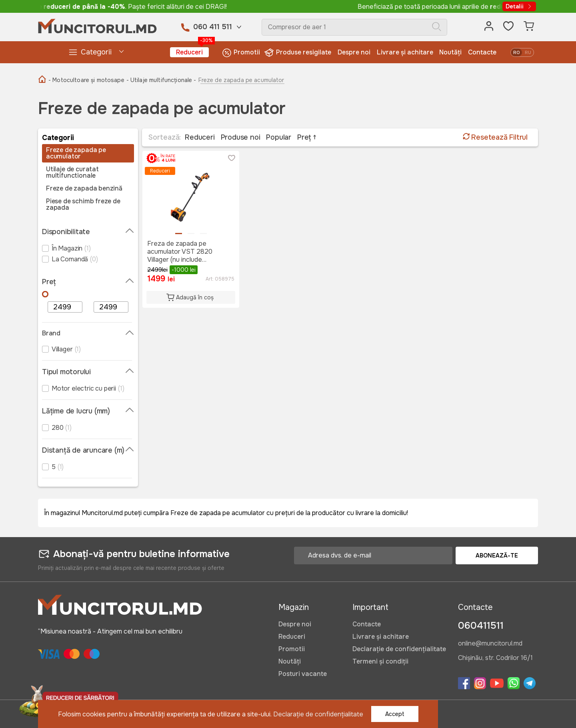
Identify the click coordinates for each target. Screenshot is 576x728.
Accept (395, 714)
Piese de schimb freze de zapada (83, 205)
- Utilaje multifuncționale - (161, 80)
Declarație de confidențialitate (399, 649)
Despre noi (354, 52)
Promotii (241, 53)
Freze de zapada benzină (84, 189)
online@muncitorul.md (490, 644)
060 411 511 (213, 27)
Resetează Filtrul (495, 137)
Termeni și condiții (380, 661)
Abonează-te (497, 556)
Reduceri (192, 52)
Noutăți (450, 52)
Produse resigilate (299, 53)
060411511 (481, 626)
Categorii (90, 52)
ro (516, 52)
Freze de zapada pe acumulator (76, 153)
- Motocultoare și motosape (86, 80)
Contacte (482, 52)
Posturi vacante (303, 674)
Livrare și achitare (405, 52)
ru (528, 52)
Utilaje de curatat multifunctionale (72, 172)
